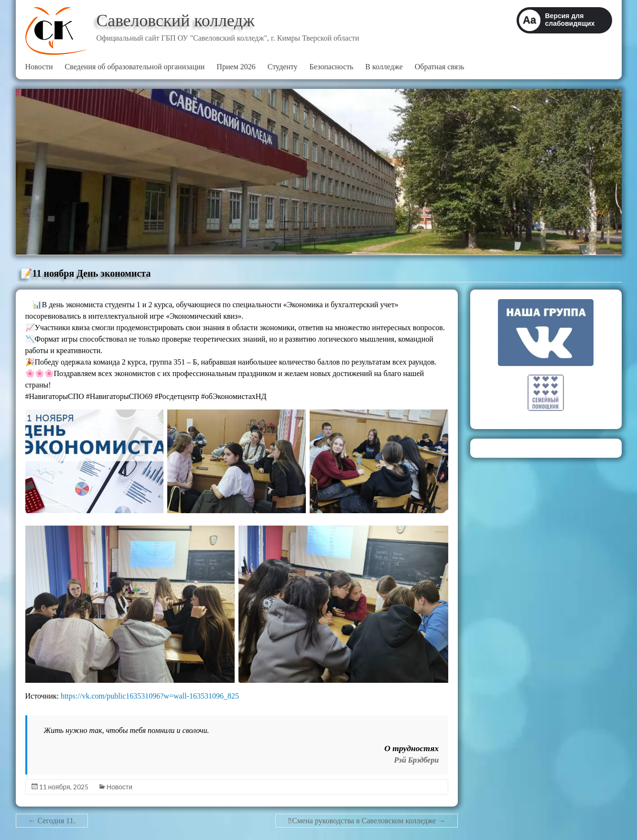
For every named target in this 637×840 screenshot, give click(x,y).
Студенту (283, 67)
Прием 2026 (236, 67)
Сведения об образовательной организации (135, 67)
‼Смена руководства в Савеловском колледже (367, 821)
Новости (39, 67)
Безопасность (332, 67)
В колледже (384, 67)
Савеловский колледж (176, 21)
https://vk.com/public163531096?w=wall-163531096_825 (150, 696)
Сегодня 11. (52, 821)
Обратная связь (440, 67)
